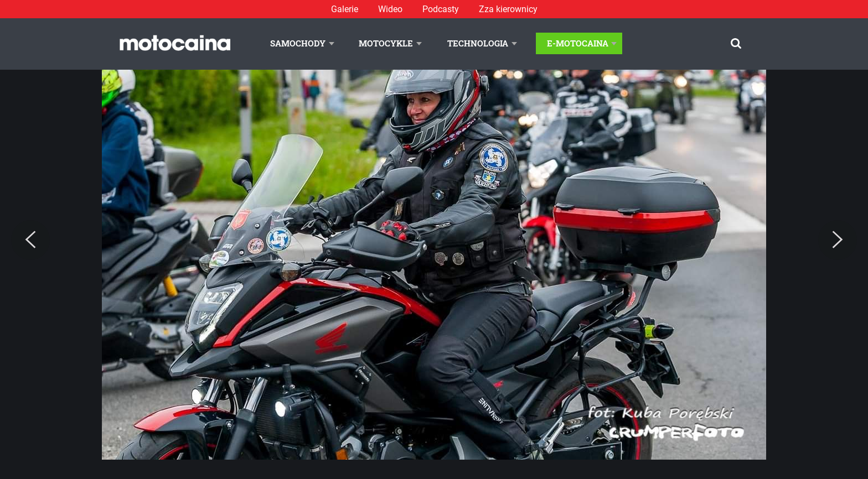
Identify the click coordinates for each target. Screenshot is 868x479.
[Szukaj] (736, 43)
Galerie (345, 9)
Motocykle (386, 43)
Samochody (298, 43)
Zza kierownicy (508, 9)
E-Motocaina (578, 43)
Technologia (478, 43)
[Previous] (30, 240)
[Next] (838, 240)
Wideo (390, 9)
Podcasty (441, 9)
